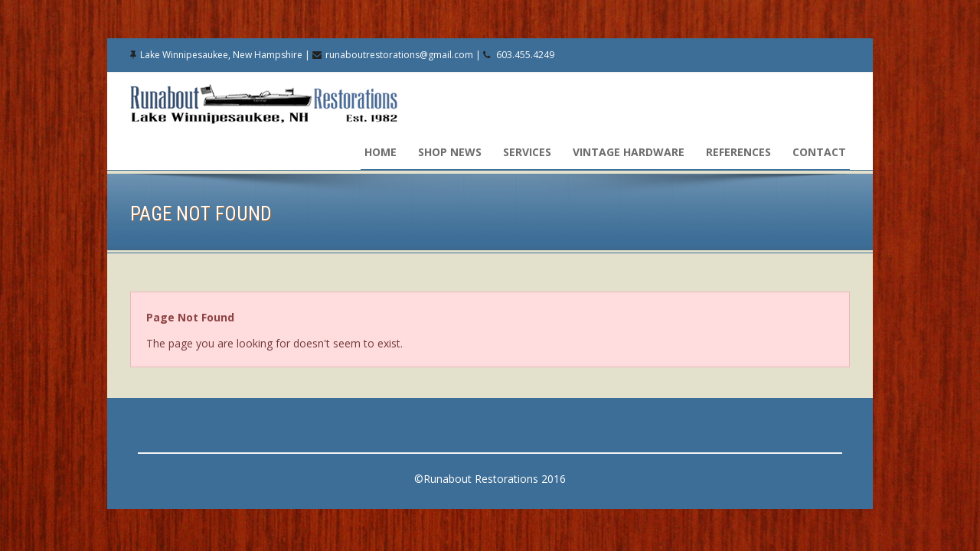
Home (381, 152)
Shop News (450, 152)
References (738, 152)
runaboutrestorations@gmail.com (399, 55)
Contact (819, 152)
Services (527, 152)
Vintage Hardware (629, 152)
